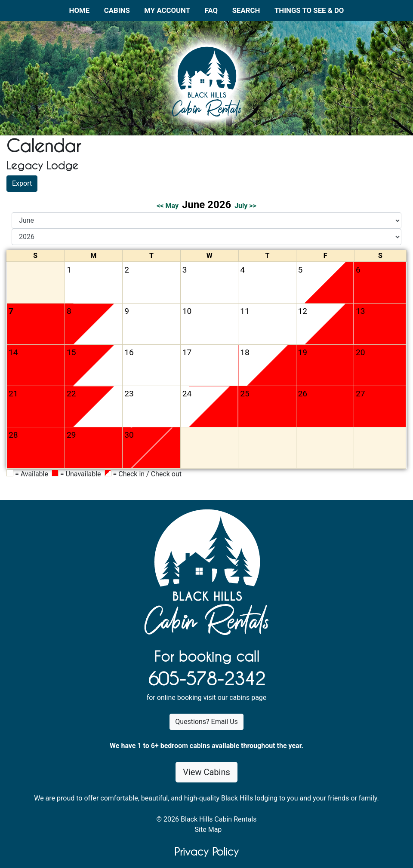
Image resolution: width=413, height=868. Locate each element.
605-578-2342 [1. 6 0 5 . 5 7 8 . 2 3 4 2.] (206, 679)
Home (80, 10)
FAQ (211, 10)
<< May (168, 206)
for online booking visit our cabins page (207, 698)
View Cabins (206, 772)
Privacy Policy (206, 852)
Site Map (208, 830)
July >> (245, 206)
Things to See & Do (309, 10)
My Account (167, 10)
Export (22, 183)
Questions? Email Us (206, 722)
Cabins (117, 10)
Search (246, 10)
